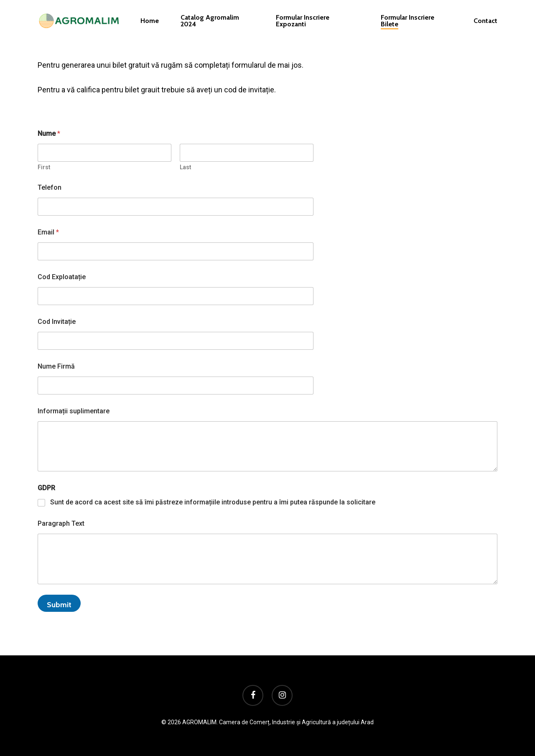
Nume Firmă (56, 366)
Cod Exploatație (62, 277)
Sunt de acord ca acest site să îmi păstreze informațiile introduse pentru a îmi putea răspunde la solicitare (213, 502)
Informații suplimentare (74, 411)
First (44, 167)
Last (185, 167)
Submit (59, 605)
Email (48, 232)
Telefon (50, 187)
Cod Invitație (57, 322)
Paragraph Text (61, 523)
